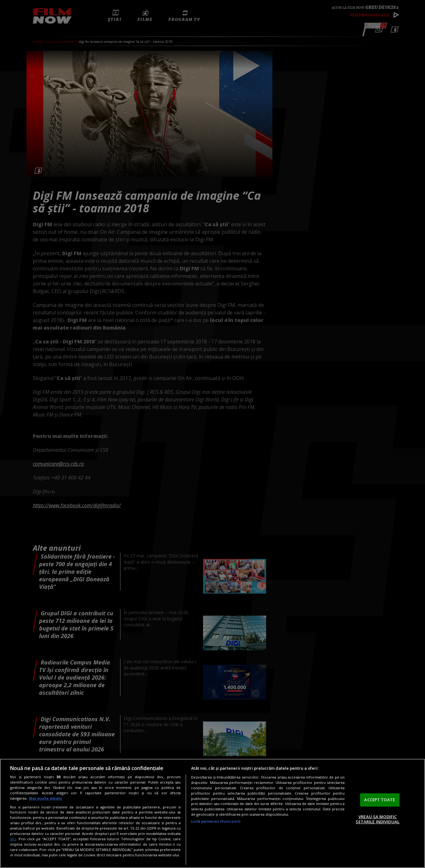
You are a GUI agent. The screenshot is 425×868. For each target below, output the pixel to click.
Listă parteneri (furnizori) (216, 821)
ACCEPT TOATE (380, 800)
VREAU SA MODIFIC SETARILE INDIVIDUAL (377, 819)
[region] (212, 813)
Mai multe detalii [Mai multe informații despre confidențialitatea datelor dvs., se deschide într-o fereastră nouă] (46, 798)
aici (13, 839)
